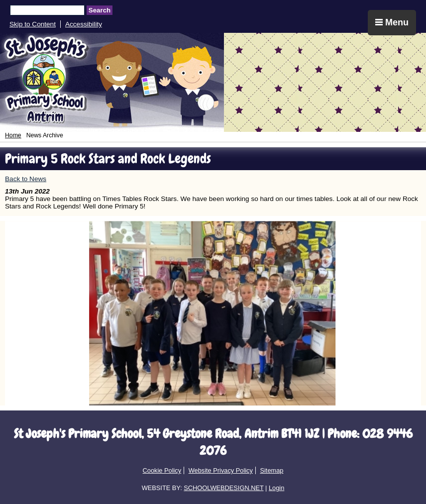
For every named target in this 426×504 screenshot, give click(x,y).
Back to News (26, 179)
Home (13, 135)
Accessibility (84, 24)
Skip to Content (33, 24)
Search (100, 10)
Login (276, 488)
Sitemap (271, 470)
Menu (392, 22)
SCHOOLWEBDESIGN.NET (223, 488)
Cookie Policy (162, 470)
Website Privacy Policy (221, 470)
